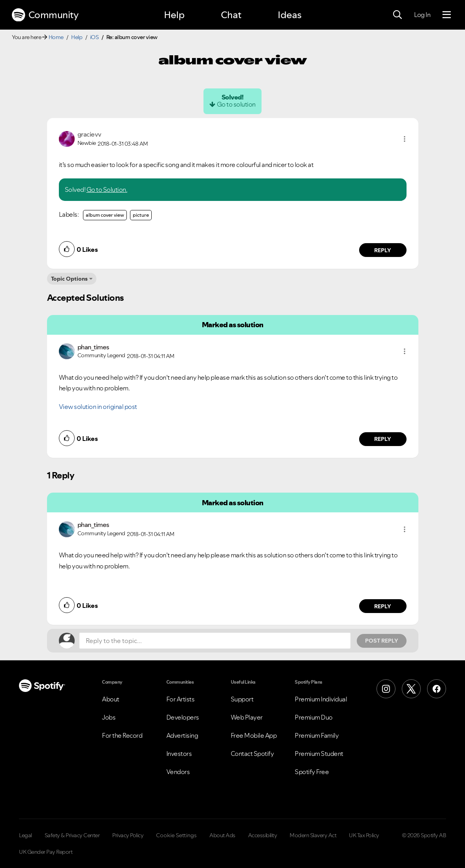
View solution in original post (98, 407)
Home (56, 37)
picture (141, 215)
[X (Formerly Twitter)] (411, 689)
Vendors (178, 772)
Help (174, 15)
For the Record (122, 735)
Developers (183, 717)
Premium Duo (314, 717)
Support (242, 699)
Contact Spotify (252, 754)
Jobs (109, 717)
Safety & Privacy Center (72, 835)
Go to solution (236, 104)
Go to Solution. (107, 189)
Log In (422, 15)
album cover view (105, 215)
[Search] (397, 15)
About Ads (222, 835)
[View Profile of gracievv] (89, 134)
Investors (179, 754)
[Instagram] (386, 689)
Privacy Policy (128, 835)
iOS (94, 37)
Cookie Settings (176, 835)
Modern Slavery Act (313, 835)
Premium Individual (321, 699)
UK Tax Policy (364, 835)
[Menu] (447, 15)
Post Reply (382, 641)
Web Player (247, 717)
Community (45, 15)
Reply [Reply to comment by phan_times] (383, 439)
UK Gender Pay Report (46, 852)
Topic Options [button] (69, 279)
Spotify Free (312, 772)
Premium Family (317, 735)
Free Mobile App (254, 735)
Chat (231, 15)
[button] (405, 139)
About (111, 699)
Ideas (290, 15)
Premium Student (319, 754)
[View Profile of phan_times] (93, 347)
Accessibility (263, 835)
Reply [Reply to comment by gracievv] (383, 250)
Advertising (182, 735)
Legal (25, 835)
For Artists (181, 699)
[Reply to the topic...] (215, 641)
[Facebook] (437, 689)
